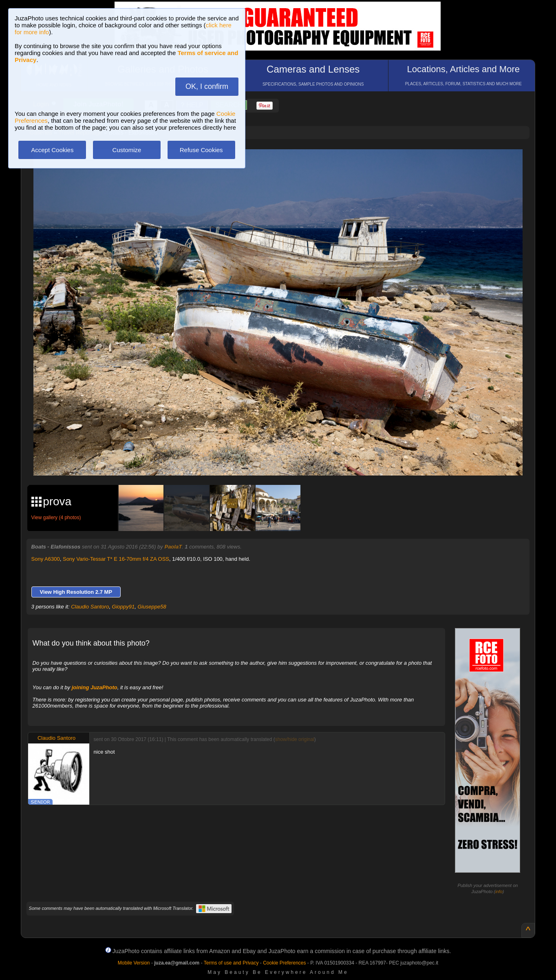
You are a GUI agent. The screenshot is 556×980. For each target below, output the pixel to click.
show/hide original (295, 739)
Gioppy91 (124, 607)
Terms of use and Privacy (231, 963)
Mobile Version (134, 963)
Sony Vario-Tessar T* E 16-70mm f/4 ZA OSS (116, 559)
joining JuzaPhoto (95, 687)
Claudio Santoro (90, 607)
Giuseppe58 (152, 607)
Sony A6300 (46, 559)
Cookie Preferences (284, 963)
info (499, 892)
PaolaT (173, 547)
